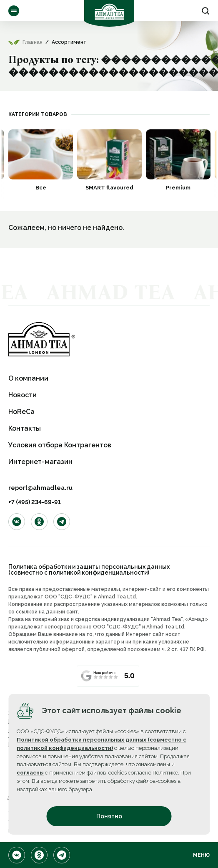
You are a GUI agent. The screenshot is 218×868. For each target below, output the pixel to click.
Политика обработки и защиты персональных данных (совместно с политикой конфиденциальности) (89, 570)
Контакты (25, 428)
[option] (41, 160)
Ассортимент (14, 11)
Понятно (109, 816)
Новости (23, 395)
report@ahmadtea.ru (40, 488)
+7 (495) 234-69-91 (35, 502)
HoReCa (21, 412)
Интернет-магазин (40, 462)
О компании (28, 378)
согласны (30, 773)
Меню (201, 855)
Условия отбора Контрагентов (60, 445)
